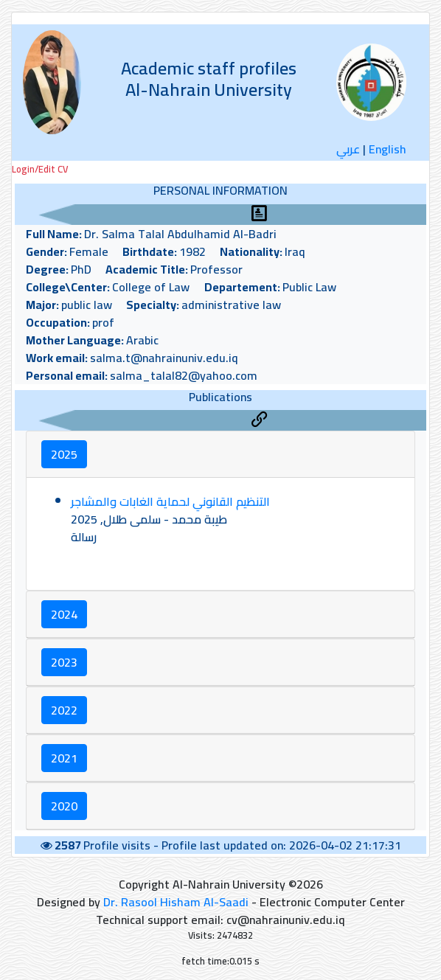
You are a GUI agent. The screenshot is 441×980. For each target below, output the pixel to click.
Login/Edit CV (40, 169)
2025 (64, 454)
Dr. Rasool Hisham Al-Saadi (176, 902)
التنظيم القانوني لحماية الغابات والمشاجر (170, 501)
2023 (64, 662)
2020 (64, 806)
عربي (348, 149)
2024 (64, 614)
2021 (64, 758)
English (388, 149)
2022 (64, 710)
